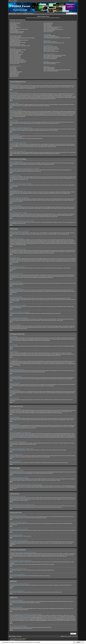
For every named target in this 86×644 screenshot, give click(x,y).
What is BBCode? (13, 67)
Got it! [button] (78, 642)
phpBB (65, 193)
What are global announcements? (16, 72)
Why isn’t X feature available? (49, 69)
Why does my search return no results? (51, 48)
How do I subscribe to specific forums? (51, 58)
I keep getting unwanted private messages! (51, 37)
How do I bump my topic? (15, 63)
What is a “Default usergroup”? (49, 31)
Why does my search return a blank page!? (51, 49)
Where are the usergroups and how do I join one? (53, 27)
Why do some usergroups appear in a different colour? (53, 29)
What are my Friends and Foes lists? (50, 42)
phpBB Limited (43, 601)
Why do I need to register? (15, 24)
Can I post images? (14, 71)
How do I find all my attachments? (50, 64)
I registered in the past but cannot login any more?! (19, 29)
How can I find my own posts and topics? (51, 51)
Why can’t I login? (13, 28)
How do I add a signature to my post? (17, 52)
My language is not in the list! (15, 41)
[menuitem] (16, 1)
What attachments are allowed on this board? (52, 63)
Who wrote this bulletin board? (49, 68)
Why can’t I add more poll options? (16, 54)
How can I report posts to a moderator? (17, 60)
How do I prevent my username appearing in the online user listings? (23, 38)
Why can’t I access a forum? (15, 57)
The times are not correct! (15, 39)
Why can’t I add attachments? (15, 58)
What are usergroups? (48, 26)
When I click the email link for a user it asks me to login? (20, 46)
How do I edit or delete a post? (16, 51)
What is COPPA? (13, 25)
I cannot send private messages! (50, 36)
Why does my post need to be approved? (18, 62)
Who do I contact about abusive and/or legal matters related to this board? (57, 70)
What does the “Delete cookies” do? (17, 33)
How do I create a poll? (14, 53)
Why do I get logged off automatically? (17, 32)
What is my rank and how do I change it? (17, 45)
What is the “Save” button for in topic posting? (18, 61)
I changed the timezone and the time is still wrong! (19, 40)
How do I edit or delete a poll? (16, 55)
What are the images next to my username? (18, 42)
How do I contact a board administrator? (51, 71)
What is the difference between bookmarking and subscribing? (55, 55)
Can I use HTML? (13, 68)
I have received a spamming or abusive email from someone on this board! (57, 38)
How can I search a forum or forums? (50, 47)
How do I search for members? (49, 50)
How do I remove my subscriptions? (50, 59)
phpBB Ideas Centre (63, 608)
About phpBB (31, 603)
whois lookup (28, 617)
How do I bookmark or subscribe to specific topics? (53, 56)
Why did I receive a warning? (15, 59)
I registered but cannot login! (15, 27)
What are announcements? (15, 73)
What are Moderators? (48, 25)
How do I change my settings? (16, 37)
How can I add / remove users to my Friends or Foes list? (54, 43)
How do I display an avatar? (15, 44)
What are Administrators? (48, 24)
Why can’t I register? (14, 26)
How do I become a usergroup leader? (51, 28)
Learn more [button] (44, 642)
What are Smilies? (13, 70)
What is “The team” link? (48, 32)
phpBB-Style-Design (22, 640)
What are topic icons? (14, 76)
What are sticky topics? (14, 74)
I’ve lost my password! (14, 31)
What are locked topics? (14, 75)
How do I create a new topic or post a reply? (18, 50)
